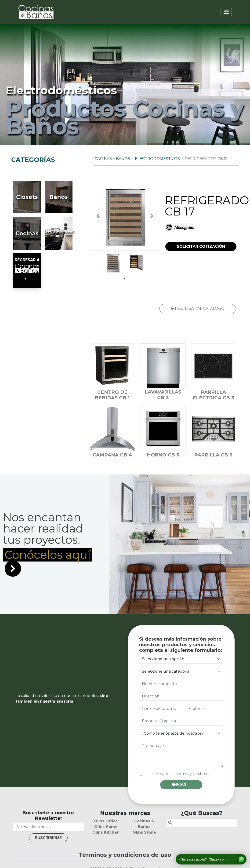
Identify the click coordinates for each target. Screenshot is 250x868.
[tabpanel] (113, 263)
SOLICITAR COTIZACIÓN (201, 246)
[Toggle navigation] (226, 12)
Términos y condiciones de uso (125, 855)
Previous (98, 216)
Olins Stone (144, 832)
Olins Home (106, 827)
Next (152, 216)
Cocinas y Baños (112, 159)
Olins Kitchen (106, 832)
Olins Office (106, 821)
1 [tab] (125, 278)
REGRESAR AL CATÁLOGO (198, 308)
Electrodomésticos (157, 159)
